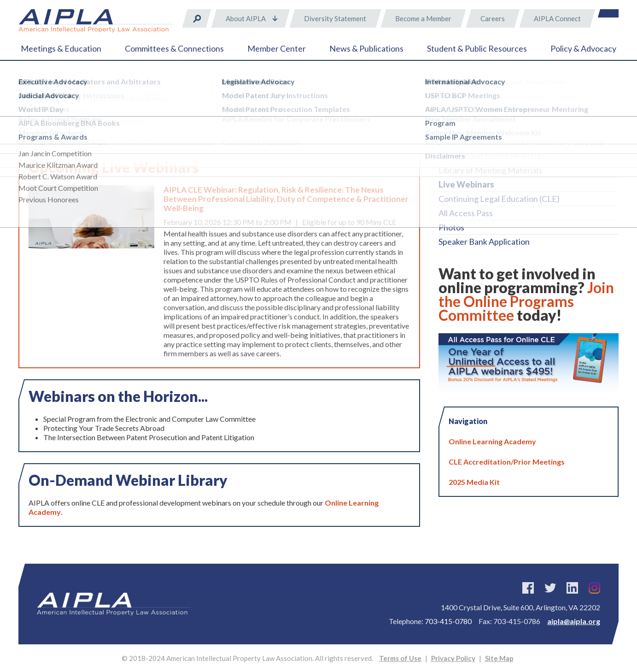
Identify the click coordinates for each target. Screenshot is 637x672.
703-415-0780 (448, 621)
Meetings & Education (61, 48)
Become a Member (423, 18)
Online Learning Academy (485, 141)
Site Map (499, 658)
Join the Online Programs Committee (526, 301)
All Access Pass (466, 213)
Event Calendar (466, 127)
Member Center (277, 48)
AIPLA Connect (557, 18)
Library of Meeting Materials (490, 170)
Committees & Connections (174, 48)
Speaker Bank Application (484, 242)
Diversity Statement (335, 18)
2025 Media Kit (474, 482)
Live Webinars (466, 184)
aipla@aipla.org (574, 621)
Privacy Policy (453, 658)
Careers (493, 18)
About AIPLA (246, 18)
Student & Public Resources (477, 48)
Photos (451, 227)
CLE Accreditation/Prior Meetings (507, 462)
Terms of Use (400, 658)
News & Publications (366, 48)
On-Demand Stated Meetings (492, 156)
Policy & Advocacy (583, 48)
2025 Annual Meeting (477, 113)
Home (27, 83)
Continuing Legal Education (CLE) (499, 199)
